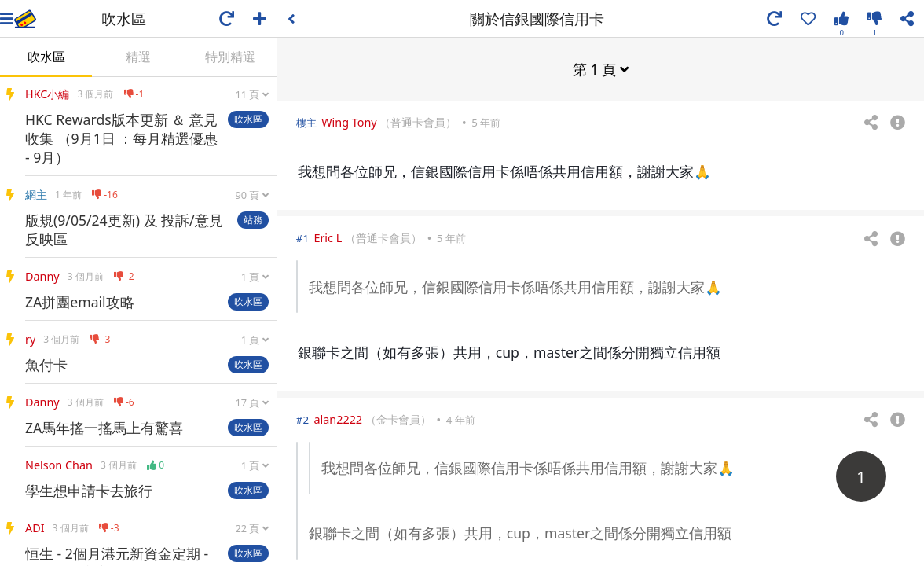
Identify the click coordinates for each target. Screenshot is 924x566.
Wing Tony (349, 121)
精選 (138, 57)
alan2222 (338, 419)
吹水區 (46, 57)
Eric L (328, 237)
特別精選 (230, 57)
